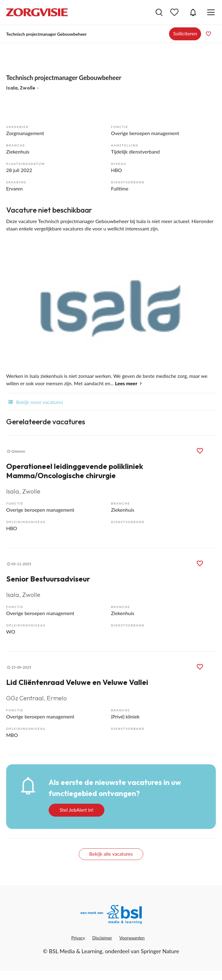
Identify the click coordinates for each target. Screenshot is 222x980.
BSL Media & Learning (76, 951)
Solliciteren (185, 33)
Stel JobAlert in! (77, 810)
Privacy (78, 938)
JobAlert (193, 12)
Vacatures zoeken (159, 12)
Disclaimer (102, 938)
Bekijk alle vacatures (111, 854)
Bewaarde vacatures (175, 12)
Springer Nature (160, 951)
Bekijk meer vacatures (35, 402)
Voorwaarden (132, 938)
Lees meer (126, 383)
